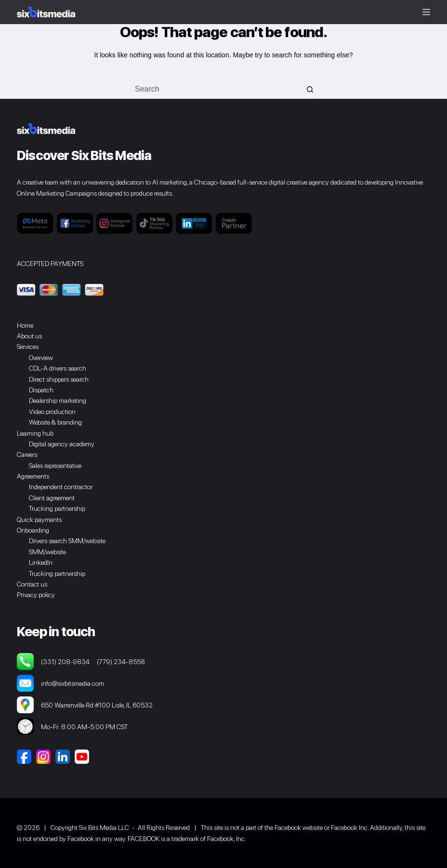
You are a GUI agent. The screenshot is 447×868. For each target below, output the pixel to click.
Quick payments (39, 520)
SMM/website (47, 552)
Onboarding (33, 530)
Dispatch (41, 390)
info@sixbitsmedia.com (60, 683)
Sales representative (55, 466)
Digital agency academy (62, 444)
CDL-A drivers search (58, 368)
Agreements (33, 476)
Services (28, 347)
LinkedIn (41, 562)
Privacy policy (36, 595)
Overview (41, 358)
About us (29, 336)
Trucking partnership (57, 508)
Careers (27, 454)
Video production (52, 412)
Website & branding (55, 422)
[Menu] (426, 12)
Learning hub (35, 433)
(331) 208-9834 (65, 662)
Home (25, 325)
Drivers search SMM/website (67, 541)
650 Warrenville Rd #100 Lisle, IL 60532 (85, 705)
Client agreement (52, 498)
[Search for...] (214, 89)
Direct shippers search (59, 379)
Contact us (32, 584)
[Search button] (310, 89)
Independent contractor (61, 487)
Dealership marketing (58, 401)
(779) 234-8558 (121, 662)
